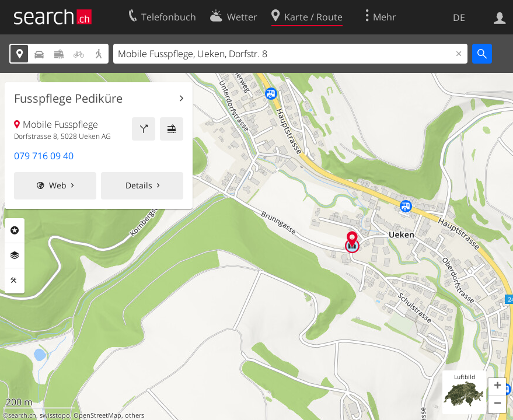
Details (139, 185)
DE (459, 17)
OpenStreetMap (97, 415)
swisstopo (55, 415)
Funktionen (15, 281)
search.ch (22, 415)
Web (58, 185)
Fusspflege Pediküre (68, 99)
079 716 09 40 (44, 156)
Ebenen (15, 256)
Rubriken (15, 230)
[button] (497, 387)
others (135, 415)
